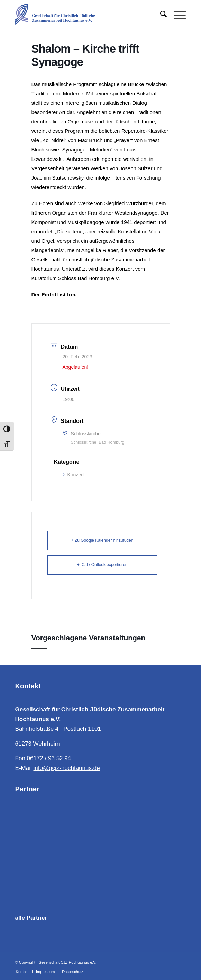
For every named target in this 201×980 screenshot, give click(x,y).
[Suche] (160, 14)
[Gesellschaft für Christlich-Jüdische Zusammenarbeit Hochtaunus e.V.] (84, 14)
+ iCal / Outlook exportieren (102, 565)
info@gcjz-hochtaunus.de (66, 768)
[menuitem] (160, 14)
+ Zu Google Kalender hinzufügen (102, 540)
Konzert (73, 475)
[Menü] (176, 14)
